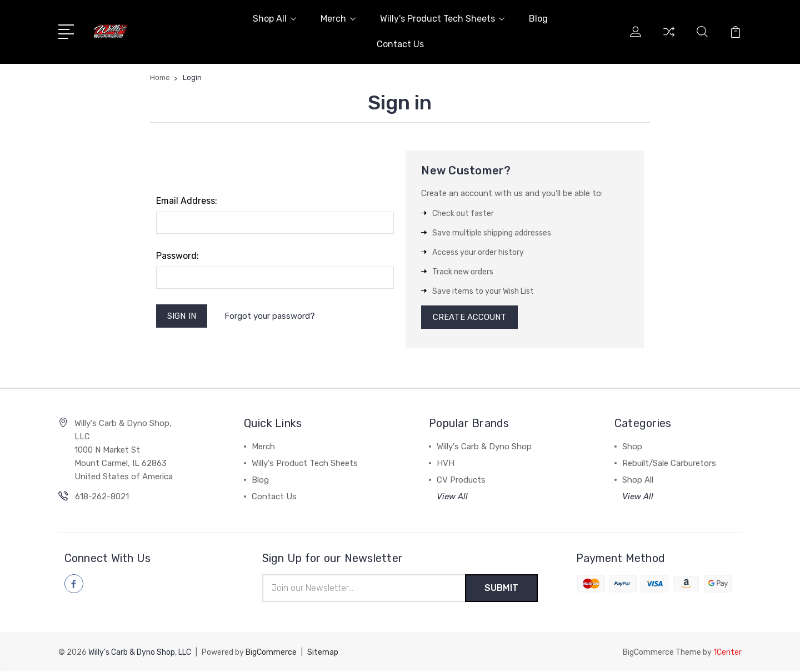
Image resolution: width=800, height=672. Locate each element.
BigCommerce (271, 653)
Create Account (470, 318)
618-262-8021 (102, 498)
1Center (727, 653)
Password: (177, 256)
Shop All (274, 19)
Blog (538, 19)
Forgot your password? (270, 316)
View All (452, 498)
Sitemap (323, 653)
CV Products (461, 481)
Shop (632, 448)
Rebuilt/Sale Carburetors (669, 464)
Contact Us (400, 44)
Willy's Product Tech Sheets (442, 19)
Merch (338, 19)
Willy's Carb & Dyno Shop (484, 448)
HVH (446, 464)
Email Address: (187, 201)
